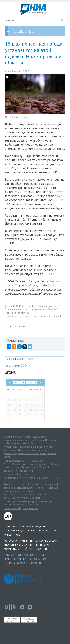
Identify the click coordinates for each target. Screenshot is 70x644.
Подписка (22, 555)
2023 (31, 359)
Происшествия (47, 531)
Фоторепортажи (14, 541)
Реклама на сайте (15, 563)
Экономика (26, 526)
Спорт (32, 531)
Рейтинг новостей (35, 549)
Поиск (34, 555)
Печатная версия (15, 559)
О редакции (36, 563)
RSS (42, 555)
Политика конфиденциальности (21, 508)
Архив (21, 359)
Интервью (43, 545)
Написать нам (37, 559)
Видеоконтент (25, 545)
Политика (10, 526)
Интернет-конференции (42, 541)
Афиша (8, 535)
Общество (41, 526)
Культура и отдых (15, 531)
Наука (18, 535)
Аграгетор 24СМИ (18, 366)
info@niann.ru (19, 474)
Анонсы (9, 545)
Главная (9, 359)
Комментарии (12, 549)
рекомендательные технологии (21, 504)
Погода (20, 326)
